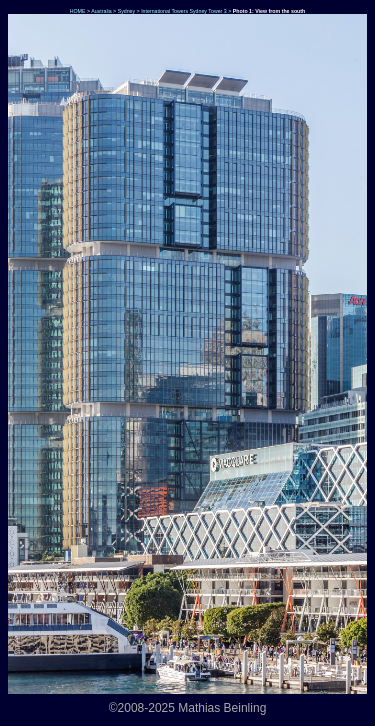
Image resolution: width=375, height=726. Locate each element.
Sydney (127, 11)
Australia (101, 11)
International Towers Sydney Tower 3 (184, 11)
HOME (76, 11)
